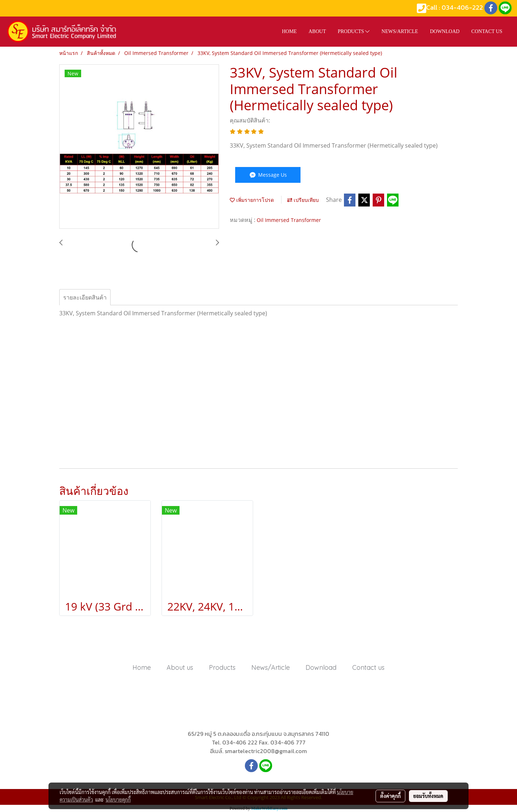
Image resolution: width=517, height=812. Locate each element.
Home (142, 667)
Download (444, 31)
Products (354, 31)
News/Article (400, 31)
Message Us (268, 175)
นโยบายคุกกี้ (118, 799)
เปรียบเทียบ (303, 200)
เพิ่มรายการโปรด (252, 200)
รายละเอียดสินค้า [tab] (85, 297)
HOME (289, 31)
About (317, 31)
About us (180, 667)
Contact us (487, 31)
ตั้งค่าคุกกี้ (390, 796)
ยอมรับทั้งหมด (428, 796)
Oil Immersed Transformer (289, 220)
